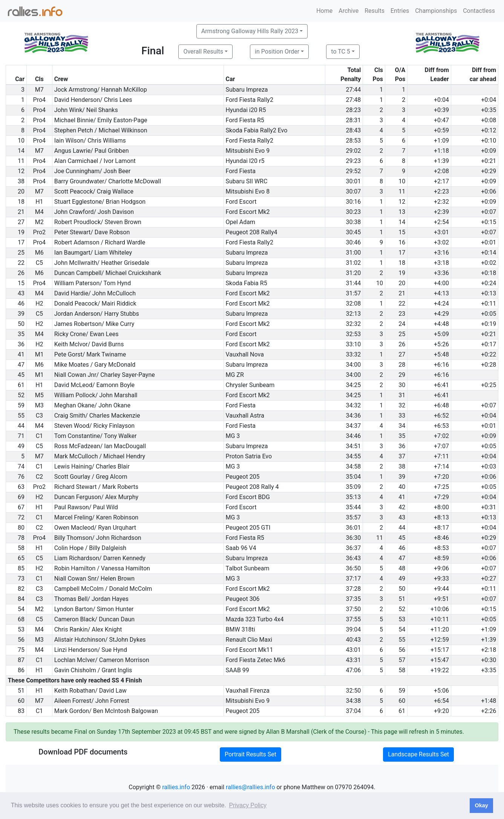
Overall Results (203, 51)
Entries (400, 11)
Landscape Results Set (418, 754)
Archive (349, 11)
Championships (436, 11)
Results (375, 11)
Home (324, 11)
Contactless (479, 11)
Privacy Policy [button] (248, 805)
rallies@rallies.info (250, 787)
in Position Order (277, 51)
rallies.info (176, 787)
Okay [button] (481, 805)
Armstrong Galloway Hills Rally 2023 (250, 31)
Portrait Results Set (250, 754)
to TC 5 (341, 51)
